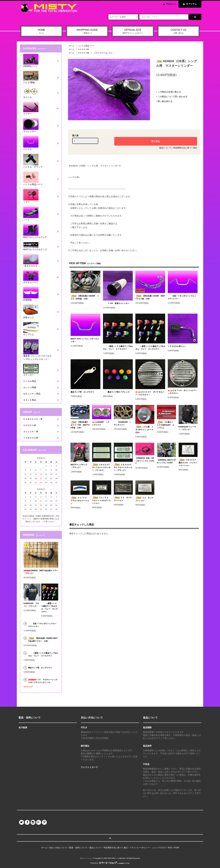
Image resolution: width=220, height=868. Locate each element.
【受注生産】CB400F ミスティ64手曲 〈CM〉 (85, 297)
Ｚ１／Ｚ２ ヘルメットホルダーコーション (101, 500)
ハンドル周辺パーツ (86, 46)
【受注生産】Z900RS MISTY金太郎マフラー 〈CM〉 (43, 640)
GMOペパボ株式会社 (119, 858)
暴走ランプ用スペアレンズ (116, 392)
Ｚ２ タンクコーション (144, 499)
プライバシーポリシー (139, 848)
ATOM (176, 848)
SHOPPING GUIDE (87, 31)
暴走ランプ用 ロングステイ (82, 392)
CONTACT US (179, 31)
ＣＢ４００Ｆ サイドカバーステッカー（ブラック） (123, 467)
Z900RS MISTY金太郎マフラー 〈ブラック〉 (41, 572)
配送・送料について (78, 848)
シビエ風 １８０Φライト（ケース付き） (144, 430)
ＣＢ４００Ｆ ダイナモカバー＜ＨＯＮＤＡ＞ (150, 393)
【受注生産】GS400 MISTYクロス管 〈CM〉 (150, 297)
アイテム (189, 4)
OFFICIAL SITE (133, 31)
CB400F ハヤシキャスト (101, 423)
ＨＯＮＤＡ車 (83, 49)
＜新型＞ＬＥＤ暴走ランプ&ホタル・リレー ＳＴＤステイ (118, 348)
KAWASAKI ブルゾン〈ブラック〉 (31, 605)
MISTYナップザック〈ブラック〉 (79, 466)
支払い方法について (58, 848)
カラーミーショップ (87, 858)
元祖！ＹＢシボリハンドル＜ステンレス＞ (182, 297)
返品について (165, 148)
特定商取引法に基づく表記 (185, 148)
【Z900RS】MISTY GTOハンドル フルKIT (166, 461)
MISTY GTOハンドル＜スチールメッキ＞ (85, 340)
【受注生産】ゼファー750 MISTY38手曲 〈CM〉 (80, 425)
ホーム (71, 46)
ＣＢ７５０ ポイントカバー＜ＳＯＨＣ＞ (182, 392)
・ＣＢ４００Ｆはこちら (103, 53)
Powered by (110, 863)
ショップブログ (159, 848)
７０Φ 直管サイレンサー (116, 303)
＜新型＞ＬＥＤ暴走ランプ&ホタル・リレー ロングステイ (150, 348)
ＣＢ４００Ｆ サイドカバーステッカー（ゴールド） (102, 467)
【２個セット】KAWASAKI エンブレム (166, 425)
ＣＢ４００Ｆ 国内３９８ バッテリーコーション (188, 463)
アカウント (171, 4)
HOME (41, 31)
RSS (170, 848)
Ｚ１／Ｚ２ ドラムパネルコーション (80, 500)
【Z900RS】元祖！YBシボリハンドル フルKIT (145, 461)
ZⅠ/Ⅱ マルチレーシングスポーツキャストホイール (43, 681)
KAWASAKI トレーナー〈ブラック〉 (187, 428)
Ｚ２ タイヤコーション (123, 499)
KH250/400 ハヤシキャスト (123, 423)
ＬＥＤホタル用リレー (177, 346)
